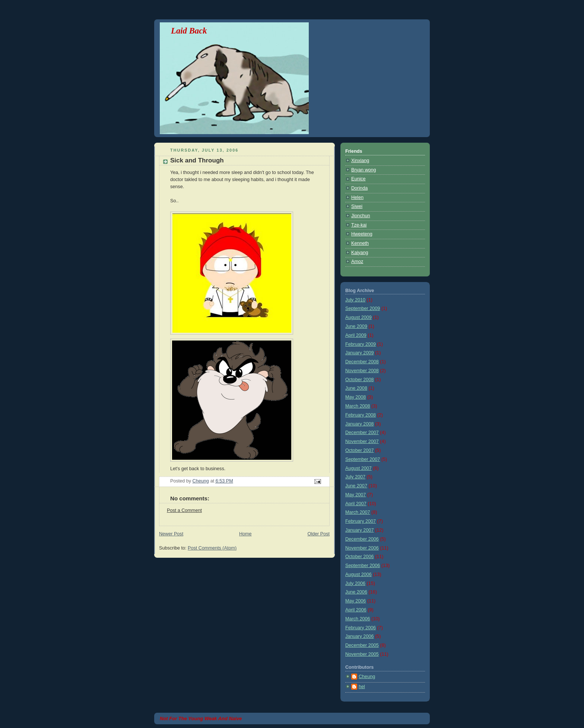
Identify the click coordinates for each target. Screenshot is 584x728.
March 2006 (358, 619)
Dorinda (359, 188)
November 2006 (362, 548)
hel (362, 687)
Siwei (357, 206)
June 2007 (356, 486)
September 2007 (363, 459)
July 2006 (355, 583)
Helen (357, 197)
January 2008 (359, 424)
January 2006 (359, 636)
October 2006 (359, 557)
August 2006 (358, 575)
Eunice (358, 179)
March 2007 (358, 512)
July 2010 (355, 300)
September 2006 (363, 566)
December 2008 (362, 362)
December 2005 (362, 645)
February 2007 (361, 521)
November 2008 (362, 371)
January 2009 (359, 353)
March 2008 (358, 406)
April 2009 (356, 335)
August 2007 (358, 468)
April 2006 (356, 610)
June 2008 (356, 388)
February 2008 (361, 415)
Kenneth (360, 243)
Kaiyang (360, 253)
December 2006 (362, 539)
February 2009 (361, 344)
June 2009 (356, 326)
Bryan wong (364, 170)
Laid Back (189, 31)
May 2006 (356, 601)
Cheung (367, 677)
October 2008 (359, 380)
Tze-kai (359, 225)
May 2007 (356, 495)
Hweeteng (362, 234)
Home (245, 534)
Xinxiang (360, 161)
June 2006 (356, 592)
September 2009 (363, 308)
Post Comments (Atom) (212, 548)
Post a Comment (184, 510)
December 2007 (362, 433)
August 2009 (358, 317)
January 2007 (359, 530)
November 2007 (362, 441)
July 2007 (355, 477)
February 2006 (361, 628)
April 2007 (356, 504)
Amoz (357, 262)
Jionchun (361, 216)
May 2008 (356, 397)
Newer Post (171, 534)
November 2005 (362, 654)
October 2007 (359, 450)
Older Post (318, 534)
